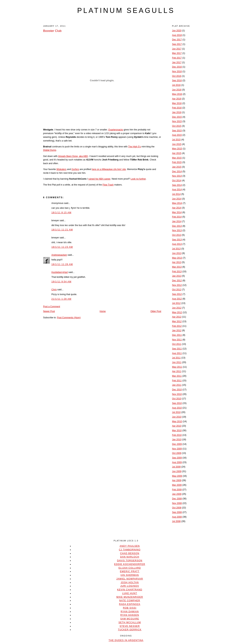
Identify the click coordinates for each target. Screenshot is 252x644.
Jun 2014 (177, 199)
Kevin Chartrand (130, 590)
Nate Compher (130, 601)
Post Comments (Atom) (69, 318)
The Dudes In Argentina (126, 640)
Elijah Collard (130, 568)
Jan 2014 (177, 221)
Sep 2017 (177, 44)
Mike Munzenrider (130, 597)
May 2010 (177, 421)
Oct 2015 (177, 126)
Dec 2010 (177, 390)
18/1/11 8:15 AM (61, 213)
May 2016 (177, 94)
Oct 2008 (177, 508)
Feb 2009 (177, 490)
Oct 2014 (177, 181)
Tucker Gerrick (130, 630)
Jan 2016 (177, 112)
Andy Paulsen (130, 546)
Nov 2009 (177, 449)
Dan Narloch (130, 557)
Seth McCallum (130, 622)
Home (103, 311)
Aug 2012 (177, 299)
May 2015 (177, 149)
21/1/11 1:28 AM (61, 299)
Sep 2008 (177, 512)
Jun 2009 (177, 471)
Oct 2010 (177, 399)
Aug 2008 (177, 517)
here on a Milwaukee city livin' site (109, 169)
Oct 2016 (177, 76)
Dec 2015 (177, 117)
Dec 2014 (177, 171)
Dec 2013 (177, 226)
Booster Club (52, 31)
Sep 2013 (177, 240)
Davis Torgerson (130, 561)
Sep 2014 (177, 185)
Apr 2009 (177, 480)
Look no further (138, 179)
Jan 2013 (177, 276)
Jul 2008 (176, 521)
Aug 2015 (177, 135)
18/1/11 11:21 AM (62, 230)
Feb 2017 (177, 58)
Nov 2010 (177, 394)
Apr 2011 (177, 371)
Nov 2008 (177, 503)
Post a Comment (52, 307)
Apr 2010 (177, 426)
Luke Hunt (130, 593)
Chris (54, 290)
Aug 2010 (177, 408)
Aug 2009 (177, 462)
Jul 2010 (176, 412)
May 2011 (177, 367)
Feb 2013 (177, 272)
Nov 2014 (177, 176)
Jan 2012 (177, 330)
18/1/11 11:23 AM (62, 247)
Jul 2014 (176, 194)
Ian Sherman (130, 575)
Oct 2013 (177, 235)
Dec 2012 (177, 281)
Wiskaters (61, 169)
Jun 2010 (177, 417)
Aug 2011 (177, 353)
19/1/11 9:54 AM (61, 282)
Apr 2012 (177, 317)
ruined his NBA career (99, 179)
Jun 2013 (177, 253)
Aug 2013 (177, 244)
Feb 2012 (177, 326)
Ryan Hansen (130, 615)
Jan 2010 (177, 440)
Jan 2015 (177, 167)
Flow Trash (108, 185)
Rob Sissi (130, 608)
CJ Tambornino (130, 550)
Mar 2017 (177, 53)
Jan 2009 (177, 494)
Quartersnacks (116, 130)
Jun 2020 (177, 31)
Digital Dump (50, 150)
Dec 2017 (177, 40)
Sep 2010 (177, 403)
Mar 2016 (177, 103)
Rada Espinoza (130, 604)
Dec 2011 (177, 335)
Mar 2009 (177, 485)
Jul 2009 (176, 467)
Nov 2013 (177, 230)
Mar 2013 (177, 267)
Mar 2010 (177, 430)
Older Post (156, 311)
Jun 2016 (177, 90)
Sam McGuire (130, 619)
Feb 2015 (177, 162)
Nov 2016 (177, 71)
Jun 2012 (177, 308)
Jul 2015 (176, 140)
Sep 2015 (177, 131)
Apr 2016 (177, 99)
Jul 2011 (176, 358)
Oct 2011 (177, 344)
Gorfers (75, 169)
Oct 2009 (177, 453)
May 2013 (177, 258)
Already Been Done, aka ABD (73, 156)
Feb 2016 (177, 108)
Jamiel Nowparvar (130, 579)
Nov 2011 (177, 340)
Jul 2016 (176, 85)
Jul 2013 (176, 249)
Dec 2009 (177, 444)
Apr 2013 (177, 262)
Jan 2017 (177, 62)
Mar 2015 (177, 158)
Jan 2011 (177, 385)
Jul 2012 (176, 303)
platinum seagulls (126, 10)
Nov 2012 (177, 285)
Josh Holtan (130, 582)
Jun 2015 (177, 144)
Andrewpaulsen (59, 255)
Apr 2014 (177, 208)
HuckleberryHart (60, 272)
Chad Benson (130, 553)
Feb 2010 (177, 435)
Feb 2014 (177, 217)
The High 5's (135, 147)
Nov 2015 (177, 121)
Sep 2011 (177, 349)
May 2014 (177, 203)
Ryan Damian (130, 612)
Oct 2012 (177, 290)
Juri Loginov (130, 586)
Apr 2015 (177, 153)
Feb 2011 (177, 381)
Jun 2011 (177, 362)
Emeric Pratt (130, 571)
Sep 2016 (177, 80)
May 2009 (177, 476)
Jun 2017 (177, 49)
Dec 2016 (177, 67)
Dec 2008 (177, 499)
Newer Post (49, 311)
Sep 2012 (177, 294)
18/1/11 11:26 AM (62, 264)
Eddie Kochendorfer (130, 564)
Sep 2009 (177, 458)
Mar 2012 (177, 321)
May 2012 (177, 312)
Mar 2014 (177, 212)
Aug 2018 (177, 35)
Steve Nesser (130, 626)
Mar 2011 (177, 376)
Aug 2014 (177, 190)
